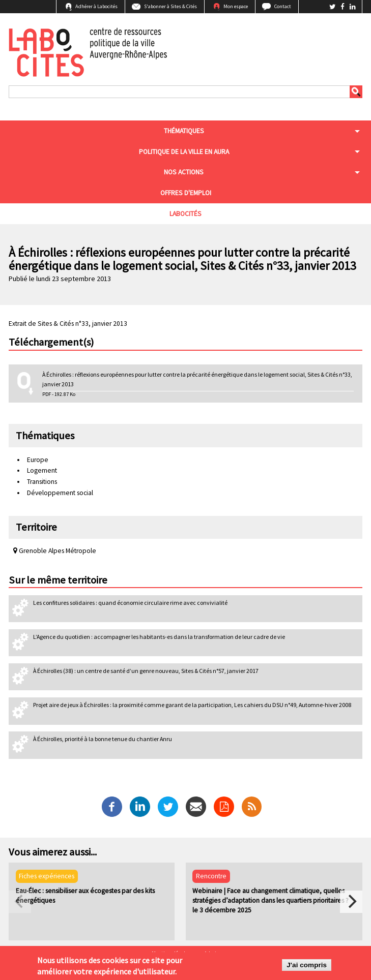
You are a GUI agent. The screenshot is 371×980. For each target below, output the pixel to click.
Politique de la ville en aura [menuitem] (184, 152)
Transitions (42, 482)
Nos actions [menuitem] (184, 172)
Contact (283, 6)
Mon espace (236, 6)
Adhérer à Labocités (96, 6)
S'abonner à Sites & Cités (170, 6)
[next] (351, 902)
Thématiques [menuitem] (184, 131)
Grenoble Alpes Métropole (55, 551)
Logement (42, 470)
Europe (38, 460)
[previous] (20, 902)
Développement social (60, 493)
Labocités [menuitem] (186, 214)
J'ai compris (307, 967)
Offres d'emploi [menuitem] (186, 193)
